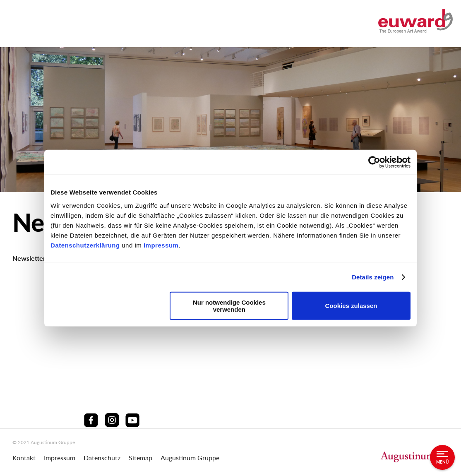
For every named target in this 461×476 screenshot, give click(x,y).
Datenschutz (102, 458)
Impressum (161, 245)
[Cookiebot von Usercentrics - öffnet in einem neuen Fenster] (374, 162)
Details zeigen (373, 277)
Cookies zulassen (351, 306)
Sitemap (140, 458)
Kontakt (24, 458)
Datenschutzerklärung (86, 245)
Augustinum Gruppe (190, 458)
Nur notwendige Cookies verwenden (229, 305)
